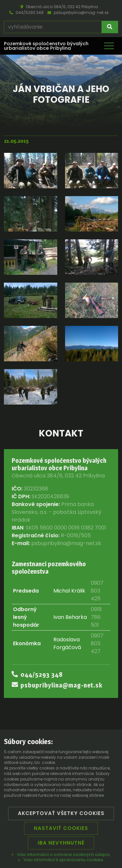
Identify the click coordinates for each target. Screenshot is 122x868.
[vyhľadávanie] (53, 27)
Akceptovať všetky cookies (61, 813)
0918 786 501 (96, 617)
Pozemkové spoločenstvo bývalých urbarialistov (46, 46)
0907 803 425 (97, 591)
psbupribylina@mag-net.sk (78, 13)
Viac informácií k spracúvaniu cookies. (61, 860)
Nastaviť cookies (61, 828)
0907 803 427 (97, 643)
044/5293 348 (27, 13)
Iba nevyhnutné (61, 843)
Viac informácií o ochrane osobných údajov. (61, 855)
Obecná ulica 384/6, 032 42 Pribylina (59, 7)
